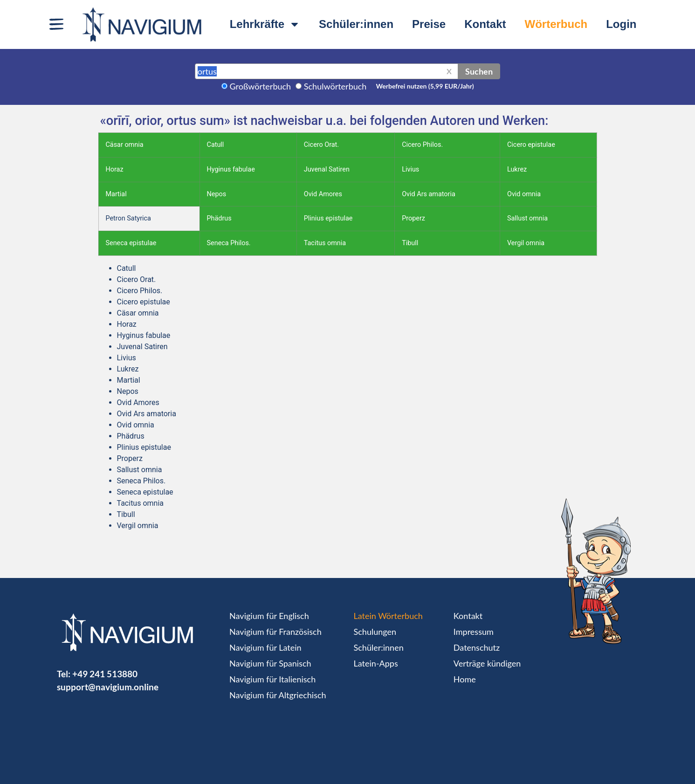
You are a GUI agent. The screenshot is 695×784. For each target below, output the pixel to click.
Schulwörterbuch (335, 86)
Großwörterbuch (261, 86)
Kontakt (485, 24)
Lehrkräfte (265, 24)
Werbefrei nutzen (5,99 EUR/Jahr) (425, 86)
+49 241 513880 (105, 674)
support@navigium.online (108, 687)
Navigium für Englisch (269, 616)
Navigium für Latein (265, 647)
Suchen (479, 71)
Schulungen (375, 632)
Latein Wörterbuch (388, 616)
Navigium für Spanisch (270, 663)
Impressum (474, 632)
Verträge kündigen (487, 663)
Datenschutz (477, 647)
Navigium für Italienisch (272, 679)
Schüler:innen (356, 24)
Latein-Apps (376, 663)
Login (621, 24)
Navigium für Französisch (275, 632)
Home (465, 679)
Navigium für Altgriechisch (278, 695)
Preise (429, 24)
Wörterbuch (556, 24)
